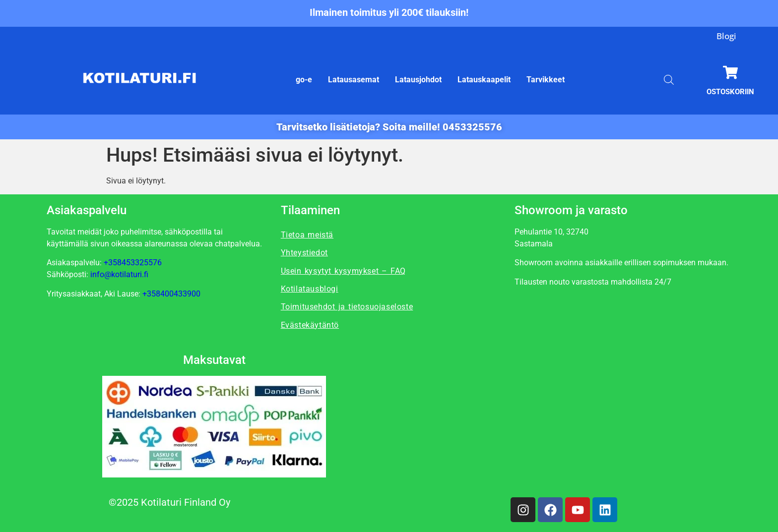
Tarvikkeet (546, 80)
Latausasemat (354, 80)
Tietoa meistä (307, 235)
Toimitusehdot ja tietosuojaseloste (347, 307)
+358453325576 (133, 263)
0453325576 (472, 127)
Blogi (726, 36)
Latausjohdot (418, 80)
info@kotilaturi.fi (119, 274)
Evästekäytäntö (310, 325)
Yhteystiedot (304, 253)
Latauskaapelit (484, 80)
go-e (304, 80)
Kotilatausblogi (310, 289)
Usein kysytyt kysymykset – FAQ (343, 271)
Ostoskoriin (730, 92)
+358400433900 (171, 294)
